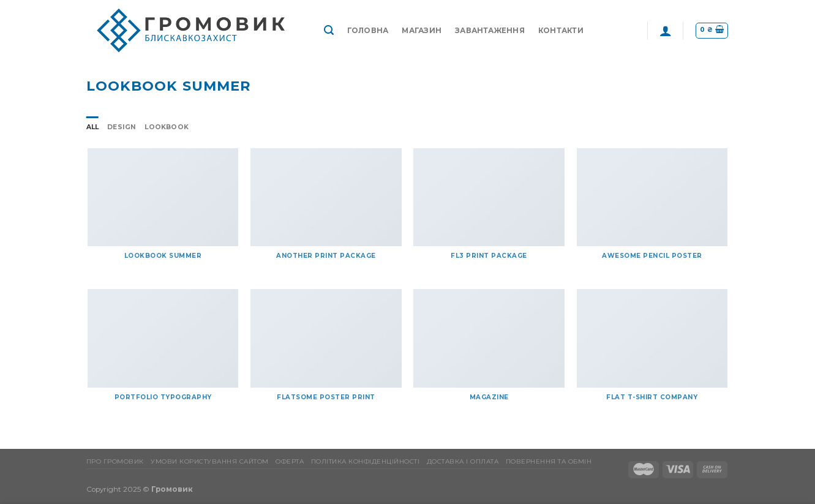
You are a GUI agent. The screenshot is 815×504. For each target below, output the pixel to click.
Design (122, 127)
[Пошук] (329, 30)
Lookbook (167, 127)
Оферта (290, 461)
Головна (368, 31)
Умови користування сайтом (210, 461)
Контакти (561, 31)
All (93, 127)
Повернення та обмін (549, 461)
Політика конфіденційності (366, 461)
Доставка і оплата (463, 461)
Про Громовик (115, 461)
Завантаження (490, 31)
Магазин (422, 31)
